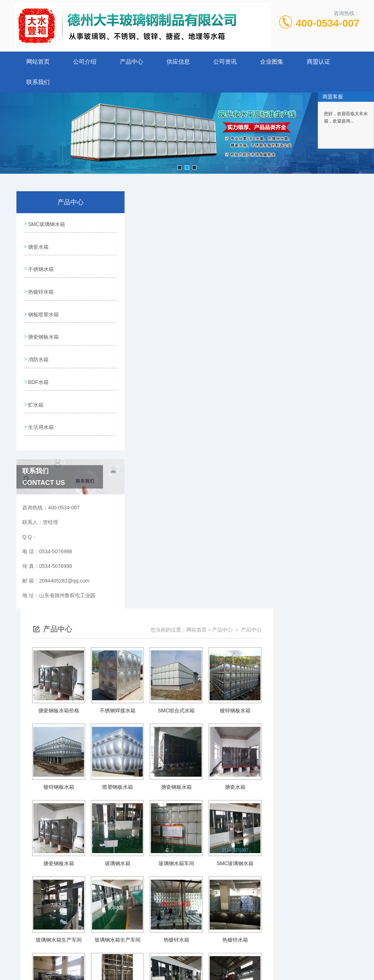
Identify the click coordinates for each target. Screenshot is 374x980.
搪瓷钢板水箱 (43, 328)
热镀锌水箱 (41, 286)
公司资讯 (225, 62)
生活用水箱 (41, 411)
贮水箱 (35, 390)
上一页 (190, 854)
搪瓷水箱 (38, 244)
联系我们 (38, 82)
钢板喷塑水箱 (43, 307)
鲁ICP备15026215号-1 (241, 919)
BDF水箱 (38, 369)
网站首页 (38, 62)
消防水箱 (38, 348)
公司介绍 (85, 62)
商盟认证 (318, 62)
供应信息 (178, 62)
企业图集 (272, 62)
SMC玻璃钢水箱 (46, 223)
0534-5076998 (155, 907)
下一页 (276, 854)
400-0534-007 (328, 23)
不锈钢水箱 (41, 265)
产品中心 (131, 62)
